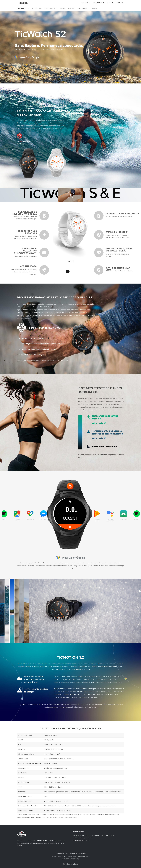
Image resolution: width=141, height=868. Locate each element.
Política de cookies (62, 853)
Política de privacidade (78, 853)
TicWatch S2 (23, 8)
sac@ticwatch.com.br (84, 841)
